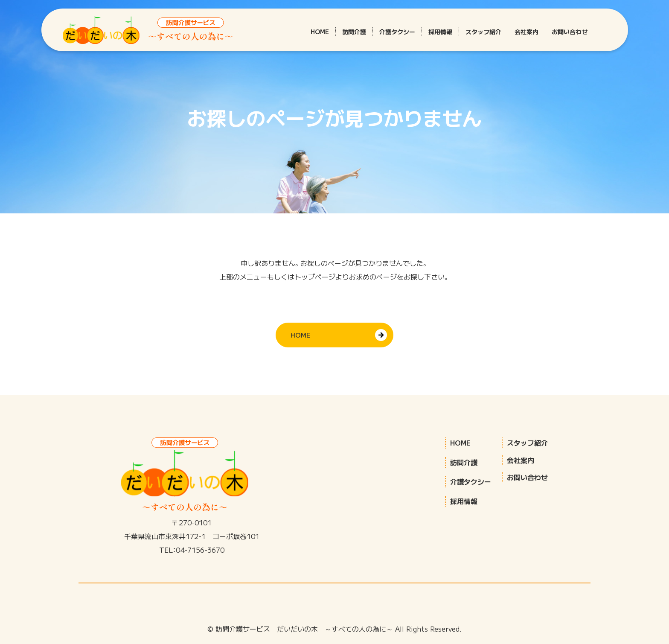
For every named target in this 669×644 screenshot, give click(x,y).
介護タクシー (397, 32)
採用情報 (440, 32)
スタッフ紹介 (483, 32)
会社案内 (526, 32)
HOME (320, 32)
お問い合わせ (570, 32)
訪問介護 (354, 32)
